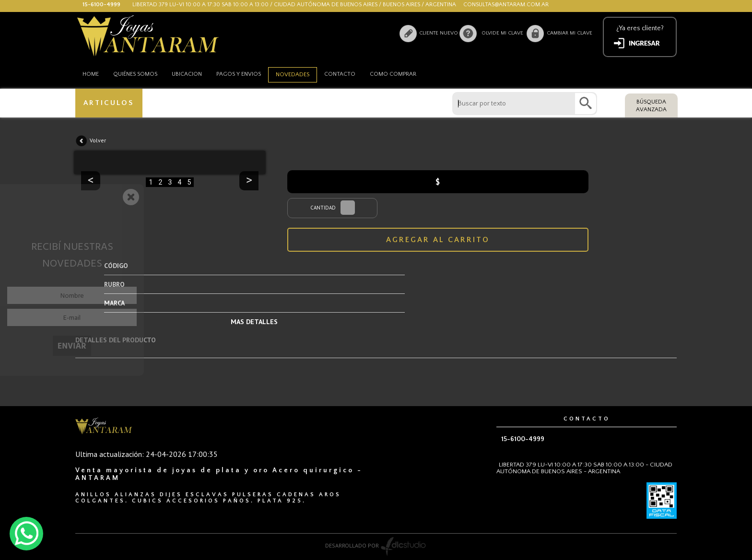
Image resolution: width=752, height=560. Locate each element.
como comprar (393, 74)
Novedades (293, 75)
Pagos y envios (239, 74)
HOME (91, 74)
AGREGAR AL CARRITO (438, 240)
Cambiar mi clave (570, 33)
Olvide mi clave (502, 33)
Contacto (340, 74)
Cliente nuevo (439, 33)
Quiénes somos (135, 74)
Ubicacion (187, 74)
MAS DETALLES (254, 322)
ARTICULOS (109, 103)
